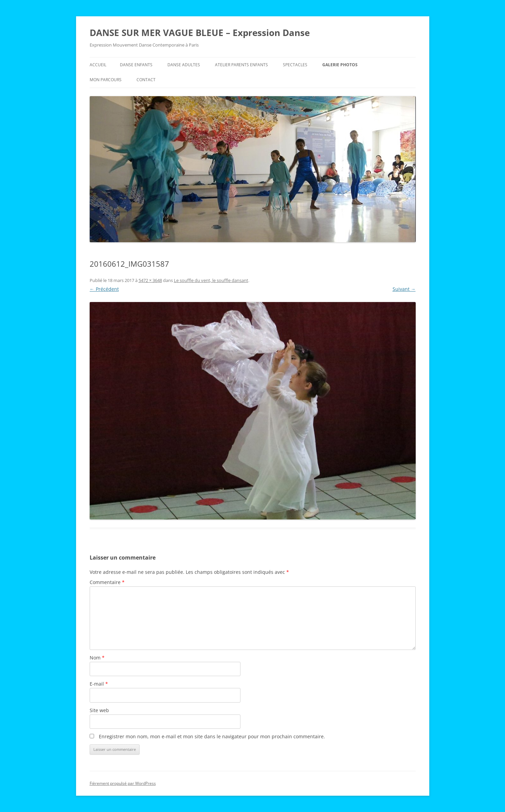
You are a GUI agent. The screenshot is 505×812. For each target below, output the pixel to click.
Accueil (98, 65)
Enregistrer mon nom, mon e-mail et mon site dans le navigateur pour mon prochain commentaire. (212, 736)
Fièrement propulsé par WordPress (123, 783)
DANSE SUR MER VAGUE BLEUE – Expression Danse (200, 33)
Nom (97, 658)
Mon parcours (106, 80)
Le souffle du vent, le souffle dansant (211, 280)
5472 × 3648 (150, 280)
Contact (146, 80)
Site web (99, 710)
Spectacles (295, 65)
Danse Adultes (184, 65)
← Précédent (104, 289)
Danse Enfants (136, 65)
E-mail (99, 684)
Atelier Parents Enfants (241, 65)
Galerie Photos (340, 65)
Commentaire (107, 582)
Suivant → (404, 289)
